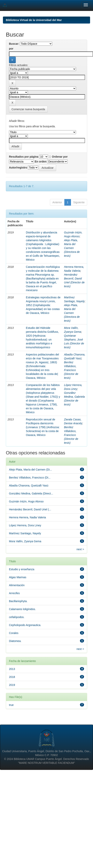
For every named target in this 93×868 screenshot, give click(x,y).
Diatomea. (15, 641)
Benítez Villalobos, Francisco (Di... (30, 478)
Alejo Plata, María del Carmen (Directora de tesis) (72, 248)
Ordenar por (60, 157)
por (11, 49)
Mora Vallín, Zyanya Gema (25, 541)
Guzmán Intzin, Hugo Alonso (26, 501)
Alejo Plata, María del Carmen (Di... (30, 470)
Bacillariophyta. (18, 601)
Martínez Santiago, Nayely (25, 533)
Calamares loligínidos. (22, 609)
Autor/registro (18, 168)
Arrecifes (14, 593)
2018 (12, 677)
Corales (14, 633)
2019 (12, 685)
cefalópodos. (17, 617)
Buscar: (14, 44)
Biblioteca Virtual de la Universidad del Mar (34, 20)
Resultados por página (24, 157)
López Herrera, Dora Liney (25, 525)
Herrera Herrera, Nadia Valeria (27, 517)
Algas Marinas (18, 577)
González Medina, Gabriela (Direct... (31, 493)
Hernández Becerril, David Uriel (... (30, 509)
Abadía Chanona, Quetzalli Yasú (29, 486)
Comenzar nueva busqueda (28, 109)
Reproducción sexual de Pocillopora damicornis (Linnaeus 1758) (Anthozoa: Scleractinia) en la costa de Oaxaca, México (43, 427)
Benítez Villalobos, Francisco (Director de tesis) (71, 370)
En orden (41, 162)
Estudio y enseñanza (22, 569)
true (11, 705)
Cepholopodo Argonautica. (25, 625)
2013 (12, 669)
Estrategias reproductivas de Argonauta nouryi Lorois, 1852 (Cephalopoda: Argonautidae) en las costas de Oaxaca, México (43, 305)
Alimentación (17, 585)
